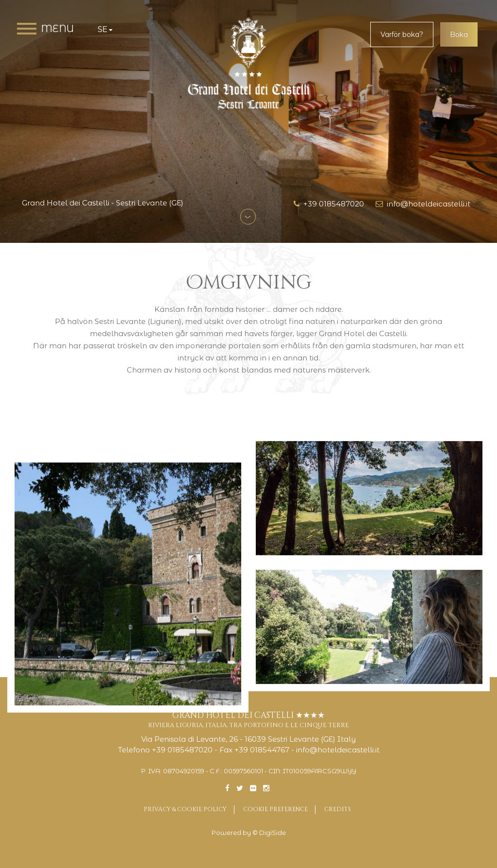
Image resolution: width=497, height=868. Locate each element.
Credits (338, 809)
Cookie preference (275, 809)
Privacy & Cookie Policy (185, 809)
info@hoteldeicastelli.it (423, 204)
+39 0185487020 (329, 204)
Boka (459, 34)
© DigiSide (269, 833)
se (105, 29)
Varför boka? (402, 34)
